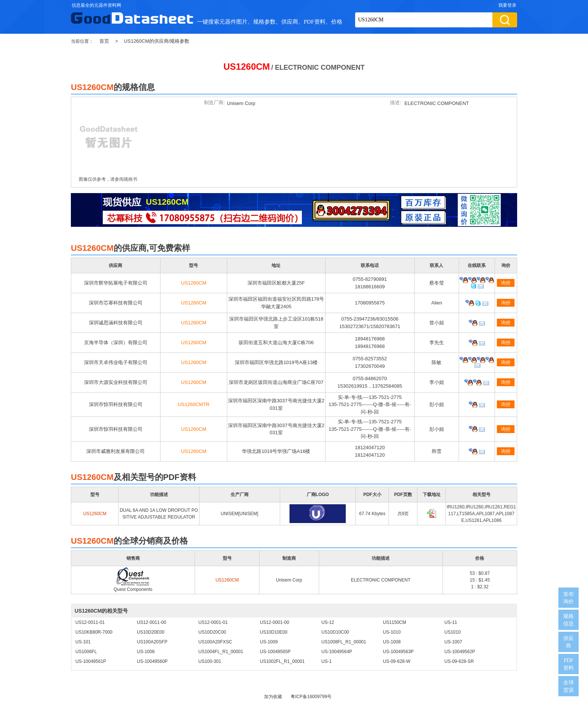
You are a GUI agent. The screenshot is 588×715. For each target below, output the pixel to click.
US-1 (326, 661)
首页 (104, 41)
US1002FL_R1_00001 (282, 661)
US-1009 (269, 642)
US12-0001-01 (213, 622)
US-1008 (392, 642)
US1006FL (86, 652)
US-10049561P (91, 661)
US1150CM (394, 622)
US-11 (451, 622)
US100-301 (210, 661)
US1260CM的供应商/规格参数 (157, 41)
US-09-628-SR (459, 661)
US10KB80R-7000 (94, 632)
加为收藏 (273, 697)
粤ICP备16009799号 (311, 697)
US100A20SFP (152, 642)
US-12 (328, 622)
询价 (506, 283)
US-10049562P (460, 652)
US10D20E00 (151, 632)
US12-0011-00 (151, 622)
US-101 (83, 642)
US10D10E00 (274, 632)
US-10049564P (337, 652)
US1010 (452, 632)
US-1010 (392, 632)
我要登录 (507, 5)
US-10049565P (275, 652)
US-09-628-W (397, 661)
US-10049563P (398, 652)
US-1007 (453, 642)
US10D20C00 (212, 632)
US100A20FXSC (215, 642)
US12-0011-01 (90, 622)
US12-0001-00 (274, 622)
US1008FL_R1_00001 (344, 642)
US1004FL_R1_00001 (221, 652)
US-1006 (146, 652)
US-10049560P (152, 661)
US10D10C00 (335, 632)
